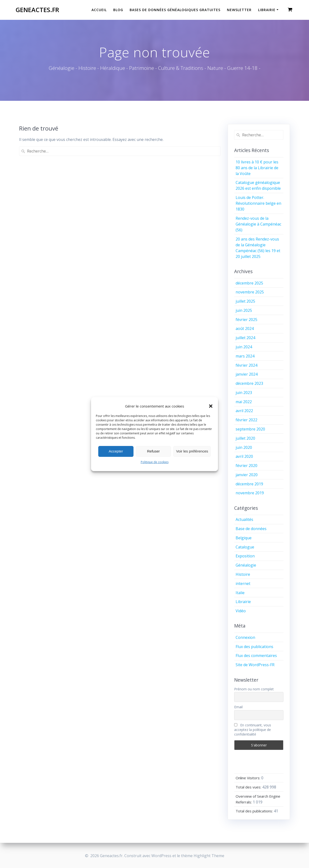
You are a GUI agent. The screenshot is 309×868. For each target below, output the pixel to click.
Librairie (267, 10)
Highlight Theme (209, 856)
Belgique (244, 538)
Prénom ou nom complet (254, 689)
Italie (240, 593)
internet (243, 584)
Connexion (245, 637)
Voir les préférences (192, 451)
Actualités (244, 519)
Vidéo (241, 611)
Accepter (116, 451)
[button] (211, 406)
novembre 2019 (250, 493)
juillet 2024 (245, 338)
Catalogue (245, 547)
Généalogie (246, 565)
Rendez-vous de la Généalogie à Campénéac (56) (258, 224)
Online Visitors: (248, 778)
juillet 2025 (245, 301)
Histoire (243, 574)
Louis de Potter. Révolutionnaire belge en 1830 (258, 203)
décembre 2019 (249, 484)
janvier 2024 (247, 374)
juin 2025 (244, 310)
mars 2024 (245, 356)
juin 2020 (244, 447)
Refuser (153, 451)
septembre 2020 (250, 429)
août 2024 (245, 328)
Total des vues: (249, 787)
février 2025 (246, 320)
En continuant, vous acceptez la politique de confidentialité (253, 730)
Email (238, 707)
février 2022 (246, 420)
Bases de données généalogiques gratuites (175, 10)
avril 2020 (244, 456)
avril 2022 (244, 411)
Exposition (245, 556)
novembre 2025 (250, 292)
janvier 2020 (247, 475)
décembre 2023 (249, 383)
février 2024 (246, 365)
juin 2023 (244, 393)
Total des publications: (255, 811)
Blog (118, 10)
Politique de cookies (155, 462)
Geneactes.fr (37, 10)
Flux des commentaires (256, 656)
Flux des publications (254, 647)
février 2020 (246, 466)
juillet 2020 (245, 438)
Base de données (251, 529)
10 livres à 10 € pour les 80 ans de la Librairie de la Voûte (257, 168)
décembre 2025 (249, 283)
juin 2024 (244, 347)
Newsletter (239, 10)
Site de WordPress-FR (255, 665)
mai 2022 (244, 402)
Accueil (99, 10)
